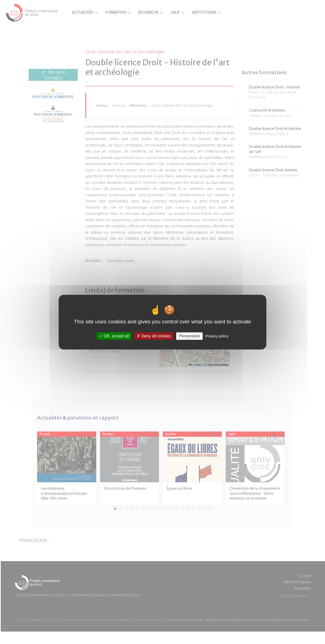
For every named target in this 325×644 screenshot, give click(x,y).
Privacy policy (217, 336)
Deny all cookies (154, 336)
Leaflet (199, 377)
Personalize (189, 336)
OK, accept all (114, 336)
